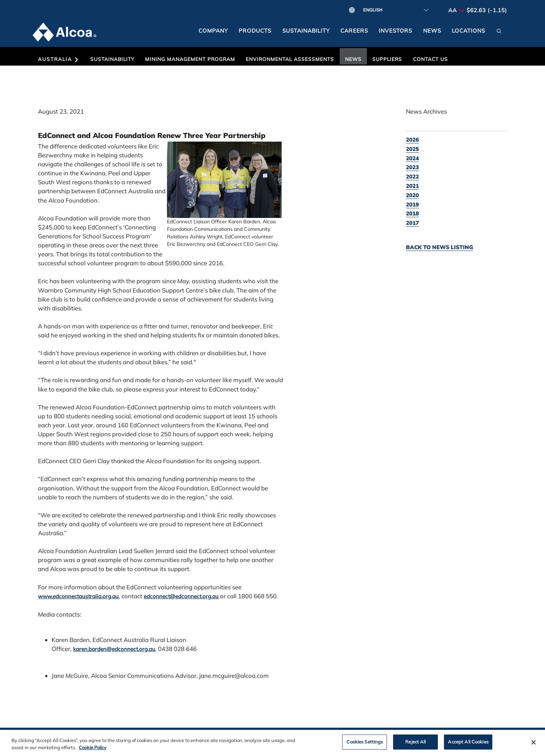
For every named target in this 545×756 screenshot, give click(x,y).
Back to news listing (439, 247)
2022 (412, 177)
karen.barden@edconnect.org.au (114, 649)
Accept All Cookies (468, 745)
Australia (59, 59)
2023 (412, 167)
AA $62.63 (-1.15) (478, 10)
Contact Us (431, 59)
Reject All (415, 745)
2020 (412, 195)
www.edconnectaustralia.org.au (78, 596)
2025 (412, 149)
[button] (499, 33)
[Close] (534, 746)
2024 (412, 158)
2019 (412, 205)
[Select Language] (393, 10)
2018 (412, 213)
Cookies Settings (365, 745)
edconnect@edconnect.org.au (181, 596)
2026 (412, 140)
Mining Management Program (190, 59)
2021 (412, 186)
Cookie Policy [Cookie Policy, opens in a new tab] (93, 751)
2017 (412, 223)
